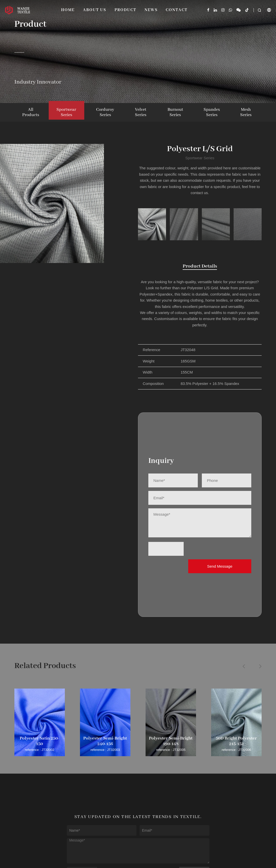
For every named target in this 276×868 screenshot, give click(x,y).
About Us (95, 10)
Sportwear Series (66, 112)
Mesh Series (246, 112)
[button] (244, 666)
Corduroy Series (105, 112)
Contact (177, 10)
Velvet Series (141, 112)
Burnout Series (175, 112)
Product (125, 10)
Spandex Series (212, 112)
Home (68, 10)
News (151, 10)
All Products (31, 112)
